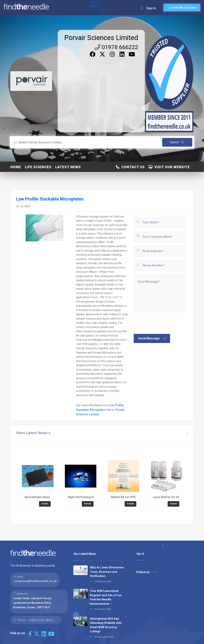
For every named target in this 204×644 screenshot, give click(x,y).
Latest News (68, 167)
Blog (85, 8)
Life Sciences (38, 167)
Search (177, 142)
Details (45, 504)
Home (57, 8)
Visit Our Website (169, 167)
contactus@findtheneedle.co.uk (35, 581)
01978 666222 (116, 47)
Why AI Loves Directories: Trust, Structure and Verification (107, 572)
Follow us (146, 572)
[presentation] (162, 323)
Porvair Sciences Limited (101, 38)
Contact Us (130, 167)
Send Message (152, 338)
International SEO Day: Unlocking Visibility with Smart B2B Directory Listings (106, 625)
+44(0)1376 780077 (42, 620)
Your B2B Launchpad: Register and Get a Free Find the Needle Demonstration (106, 597)
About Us (71, 8)
